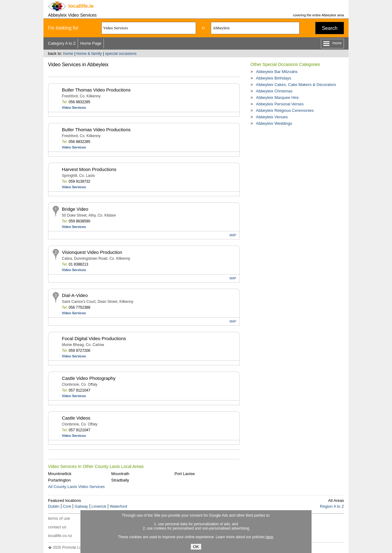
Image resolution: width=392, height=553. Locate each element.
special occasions (121, 53)
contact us (57, 527)
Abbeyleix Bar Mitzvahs (277, 72)
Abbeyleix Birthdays (273, 78)
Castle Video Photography (89, 378)
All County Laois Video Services (76, 487)
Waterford (118, 506)
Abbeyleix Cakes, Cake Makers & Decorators (296, 85)
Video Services (74, 108)
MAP (233, 235)
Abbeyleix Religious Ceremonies (285, 110)
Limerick (99, 506)
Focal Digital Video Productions (94, 338)
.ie (81, 6)
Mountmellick (60, 474)
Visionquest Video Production (92, 252)
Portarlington (59, 480)
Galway (81, 506)
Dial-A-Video (75, 295)
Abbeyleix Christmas (274, 91)
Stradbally (120, 480)
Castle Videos (76, 418)
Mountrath (120, 474)
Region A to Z (332, 506)
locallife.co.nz (60, 536)
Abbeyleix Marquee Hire (277, 98)
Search (330, 28)
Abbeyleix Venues (272, 117)
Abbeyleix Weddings (274, 123)
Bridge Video (75, 209)
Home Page (91, 43)
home (68, 53)
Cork (67, 506)
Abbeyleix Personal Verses (280, 104)
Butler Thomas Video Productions (96, 90)
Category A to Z (62, 43)
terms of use (59, 518)
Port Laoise (185, 474)
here (269, 537)
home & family (89, 53)
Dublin (54, 506)
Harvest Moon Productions (89, 169)
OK (196, 547)
